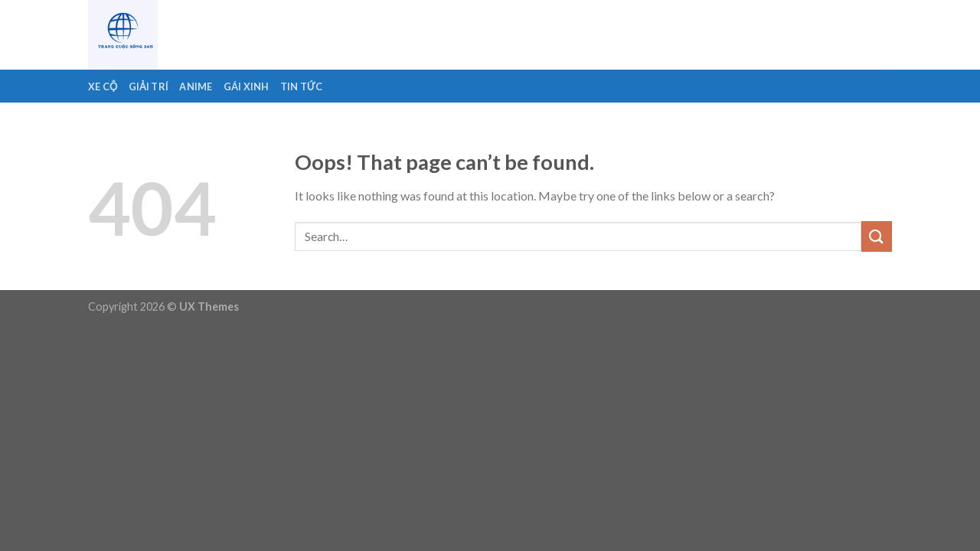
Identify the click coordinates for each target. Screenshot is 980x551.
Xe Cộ (103, 86)
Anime (196, 86)
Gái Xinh (247, 86)
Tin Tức (302, 86)
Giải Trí (149, 86)
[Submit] (877, 236)
